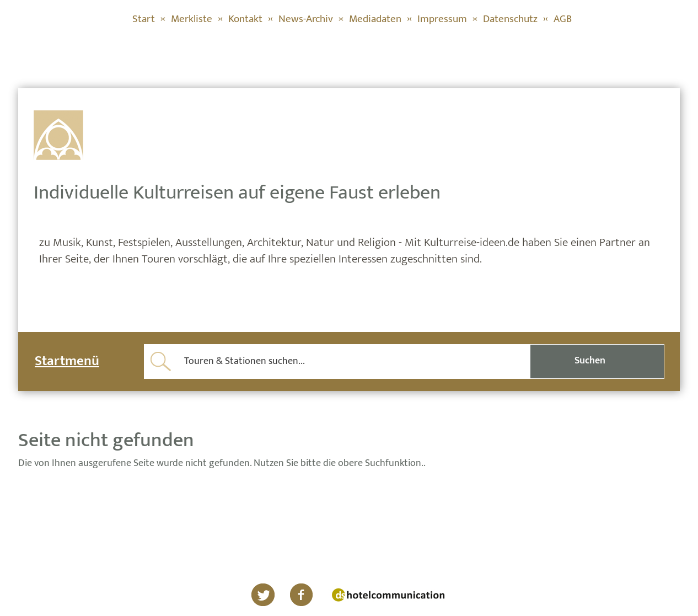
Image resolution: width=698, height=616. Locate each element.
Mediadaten (375, 19)
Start (144, 19)
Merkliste (192, 19)
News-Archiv (306, 19)
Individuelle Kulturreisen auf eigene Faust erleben (237, 192)
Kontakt (245, 19)
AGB (563, 19)
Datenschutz (510, 19)
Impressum (442, 19)
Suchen (590, 361)
